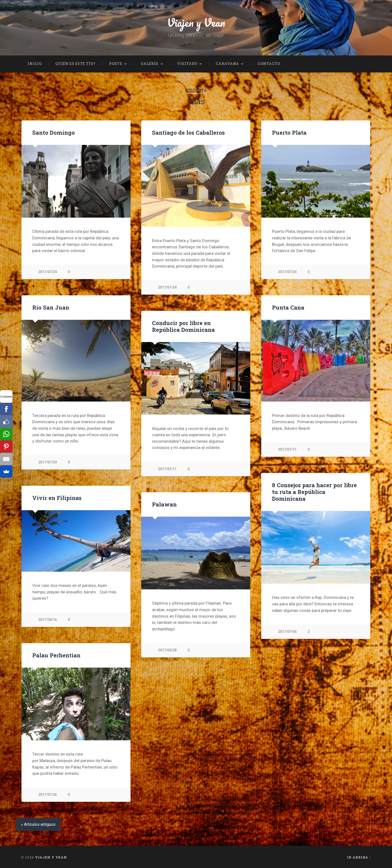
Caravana (227, 64)
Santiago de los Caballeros (188, 132)
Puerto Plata (289, 132)
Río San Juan (51, 307)
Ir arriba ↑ (359, 857)
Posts (116, 64)
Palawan (164, 504)
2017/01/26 (47, 794)
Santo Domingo (53, 132)
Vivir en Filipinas (57, 497)
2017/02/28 (167, 650)
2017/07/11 (287, 450)
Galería (150, 64)
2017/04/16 (47, 620)
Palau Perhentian (56, 655)
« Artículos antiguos (38, 824)
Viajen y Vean (196, 22)
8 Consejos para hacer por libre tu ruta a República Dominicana (314, 491)
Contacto (269, 64)
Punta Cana (288, 307)
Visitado (187, 64)
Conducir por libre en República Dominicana (183, 326)
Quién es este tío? (75, 64)
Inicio (35, 64)
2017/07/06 (287, 632)
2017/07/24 (47, 272)
